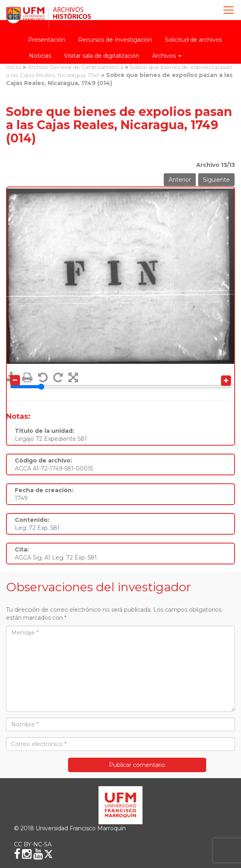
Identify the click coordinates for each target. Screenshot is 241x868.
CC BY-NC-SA (33, 844)
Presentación (47, 40)
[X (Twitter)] (48, 854)
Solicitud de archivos (193, 40)
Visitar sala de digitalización (102, 56)
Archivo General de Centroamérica (75, 67)
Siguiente (216, 180)
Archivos (167, 56)
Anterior (180, 180)
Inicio (14, 67)
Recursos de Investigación (115, 40)
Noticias (40, 56)
